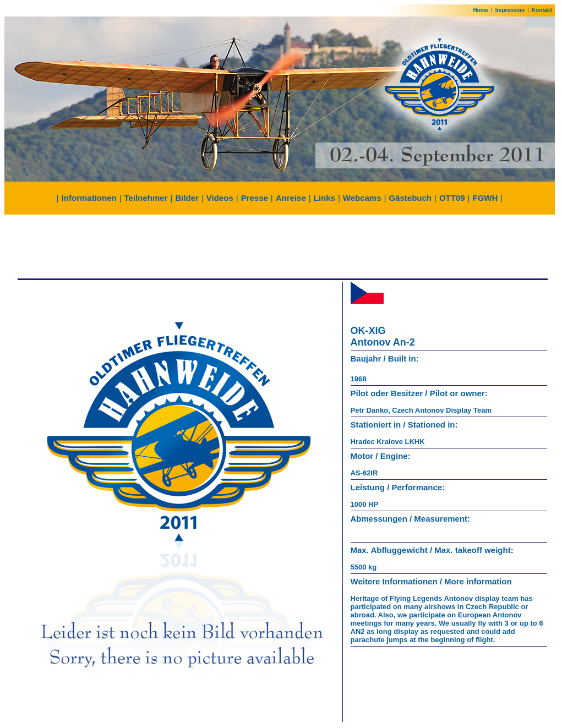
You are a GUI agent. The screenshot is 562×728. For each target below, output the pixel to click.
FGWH (485, 198)
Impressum (510, 10)
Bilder (187, 198)
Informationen (89, 198)
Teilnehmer (146, 198)
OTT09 (452, 198)
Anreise (291, 198)
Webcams (362, 198)
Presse (255, 198)
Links (324, 198)
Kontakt (542, 10)
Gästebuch (410, 198)
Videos (220, 198)
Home (481, 10)
